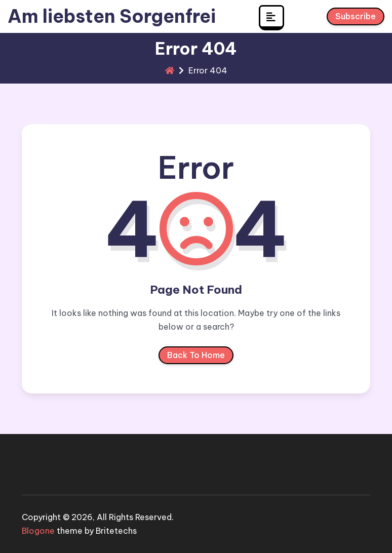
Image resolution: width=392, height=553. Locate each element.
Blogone (38, 531)
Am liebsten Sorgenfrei (112, 16)
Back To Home (196, 357)
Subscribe (356, 18)
